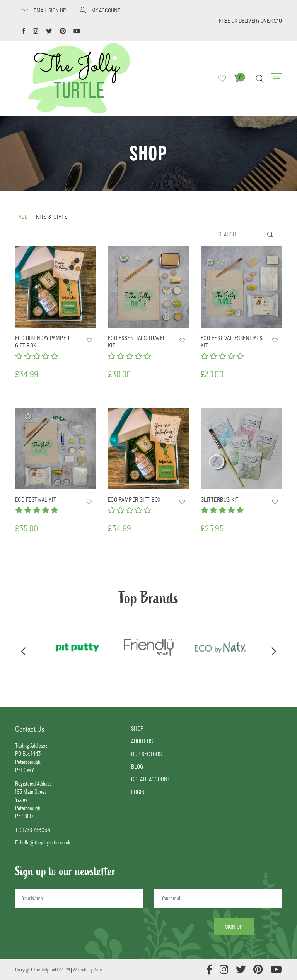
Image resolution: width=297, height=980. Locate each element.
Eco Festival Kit (36, 499)
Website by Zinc (87, 970)
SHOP (137, 728)
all (23, 217)
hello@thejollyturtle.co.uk (45, 842)
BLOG (137, 766)
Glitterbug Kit (220, 499)
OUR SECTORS (146, 754)
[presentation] (23, 652)
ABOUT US (142, 741)
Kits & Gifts (52, 217)
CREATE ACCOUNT (151, 779)
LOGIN (138, 792)
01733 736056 (35, 830)
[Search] (247, 234)
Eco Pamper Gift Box (134, 499)
